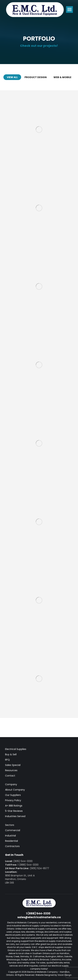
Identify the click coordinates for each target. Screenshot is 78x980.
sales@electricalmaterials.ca (39, 917)
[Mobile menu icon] (69, 10)
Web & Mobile (62, 77)
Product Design (36, 77)
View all (12, 77)
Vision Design (65, 975)
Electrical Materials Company (42, 972)
